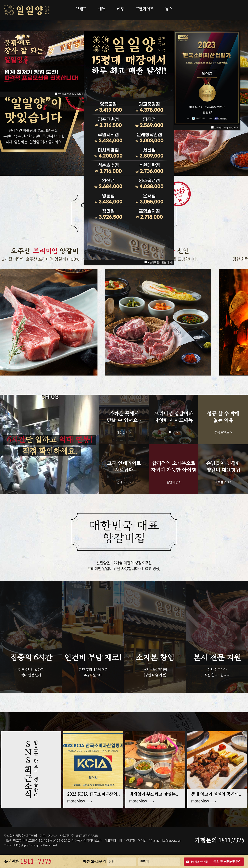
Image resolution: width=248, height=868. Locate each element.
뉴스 (169, 9)
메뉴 (102, 9)
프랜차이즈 (145, 9)
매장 (120, 9)
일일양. (25, 845)
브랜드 (81, 9)
